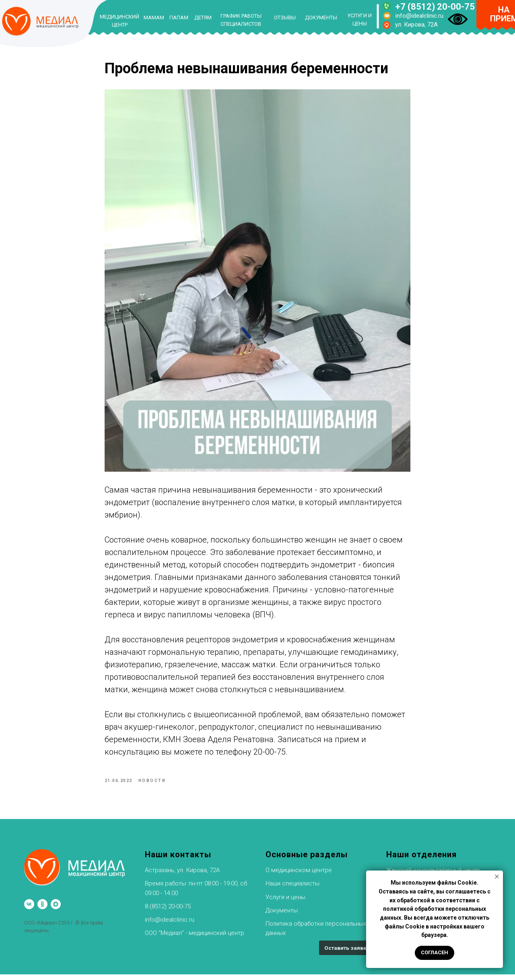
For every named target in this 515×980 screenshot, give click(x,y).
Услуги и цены (285, 903)
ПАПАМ (179, 18)
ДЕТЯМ (203, 18)
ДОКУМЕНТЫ (321, 18)
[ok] (42, 910)
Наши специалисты (293, 889)
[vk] (29, 910)
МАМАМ (154, 18)
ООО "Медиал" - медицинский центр (195, 939)
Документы (282, 916)
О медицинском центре (299, 876)
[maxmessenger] (56, 910)
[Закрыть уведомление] (497, 877)
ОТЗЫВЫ (285, 18)
